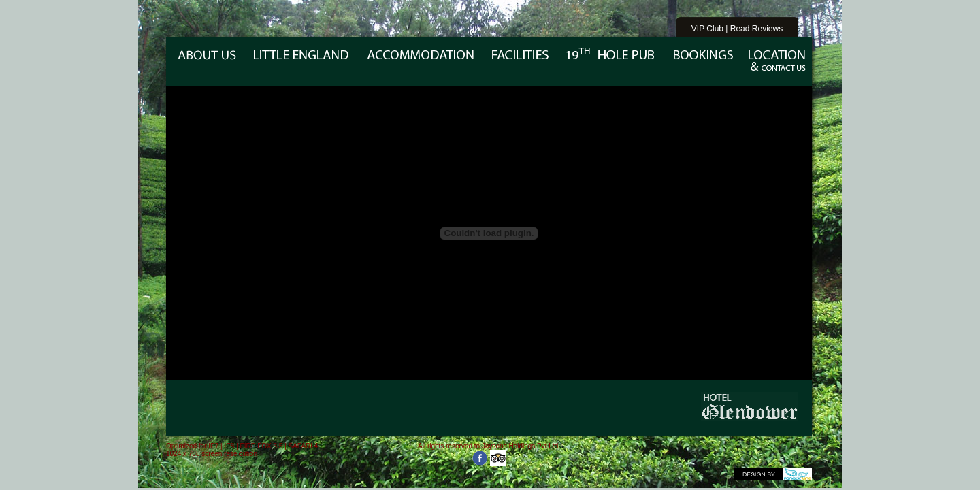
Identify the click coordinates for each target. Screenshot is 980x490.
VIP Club (707, 29)
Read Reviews (756, 29)
